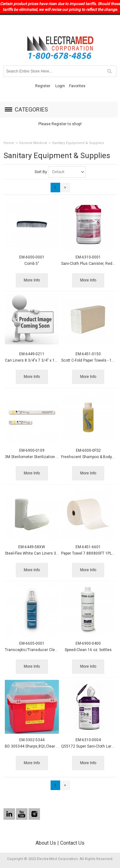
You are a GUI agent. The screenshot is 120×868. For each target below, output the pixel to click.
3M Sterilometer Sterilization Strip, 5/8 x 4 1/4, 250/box (53, 457)
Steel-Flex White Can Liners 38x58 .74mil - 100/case (51, 553)
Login (60, 86)
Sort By (41, 172)
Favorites (77, 86)
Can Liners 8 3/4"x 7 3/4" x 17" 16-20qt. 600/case (48, 360)
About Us (46, 843)
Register (43, 86)
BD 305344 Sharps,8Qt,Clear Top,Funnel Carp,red (48, 746)
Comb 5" (32, 264)
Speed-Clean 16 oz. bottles (88, 650)
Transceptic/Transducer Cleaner (34, 650)
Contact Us (72, 843)
